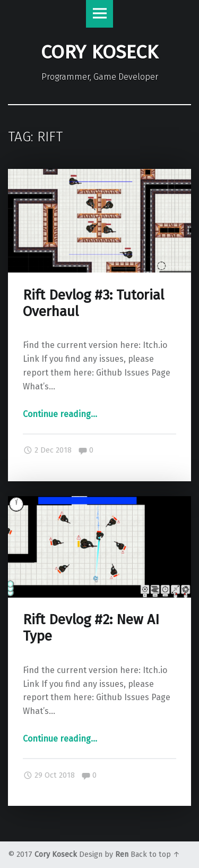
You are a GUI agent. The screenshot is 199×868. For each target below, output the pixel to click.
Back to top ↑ (155, 854)
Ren (122, 854)
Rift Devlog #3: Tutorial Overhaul (93, 303)
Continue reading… (60, 414)
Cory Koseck (56, 854)
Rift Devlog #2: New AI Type (91, 628)
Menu (100, 14)
